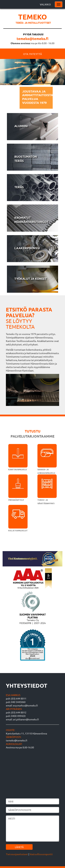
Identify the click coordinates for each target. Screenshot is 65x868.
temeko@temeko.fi (32, 39)
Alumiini (21, 126)
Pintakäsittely (16, 500)
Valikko (45, 4)
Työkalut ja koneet (31, 279)
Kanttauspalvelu (18, 469)
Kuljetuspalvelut (18, 530)
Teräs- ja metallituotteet (33, 23)
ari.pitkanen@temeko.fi (26, 719)
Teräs (19, 187)
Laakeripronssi (27, 248)
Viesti (32, 829)
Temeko (33, 17)
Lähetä (19, 847)
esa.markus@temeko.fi (25, 705)
